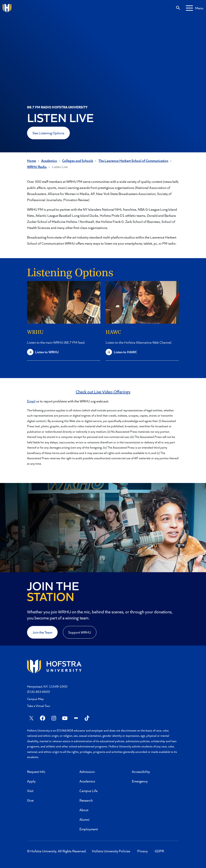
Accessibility (141, 771)
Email (31, 401)
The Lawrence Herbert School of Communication (133, 161)
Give (30, 800)
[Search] (178, 8)
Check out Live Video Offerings (103, 392)
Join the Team (42, 632)
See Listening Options (48, 133)
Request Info (36, 771)
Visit (30, 791)
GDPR (159, 851)
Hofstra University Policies (111, 851)
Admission (87, 771)
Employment (89, 829)
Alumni (84, 819)
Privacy (142, 851)
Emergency (140, 781)
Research (86, 800)
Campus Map (35, 699)
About (84, 810)
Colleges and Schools (78, 161)
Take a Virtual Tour (39, 706)
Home (32, 161)
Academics (49, 161)
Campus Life (88, 791)
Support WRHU (80, 632)
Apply (31, 781)
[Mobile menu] (195, 8)
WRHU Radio (37, 167)
